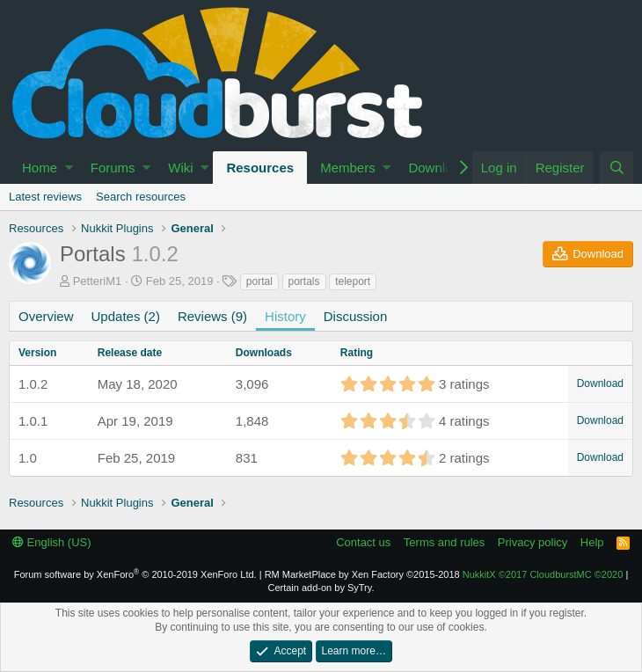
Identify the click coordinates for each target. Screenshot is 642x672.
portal (259, 281)
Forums (113, 168)
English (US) (52, 542)
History (285, 316)
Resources (260, 168)
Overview (46, 316)
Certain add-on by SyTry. (321, 588)
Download (438, 168)
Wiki (180, 168)
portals (304, 281)
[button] (69, 168)
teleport (353, 281)
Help (592, 542)
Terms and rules (444, 542)
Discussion (356, 316)
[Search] (616, 168)
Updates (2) (126, 316)
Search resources (141, 197)
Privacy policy (533, 542)
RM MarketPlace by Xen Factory (362, 574)
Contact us (363, 542)
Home (40, 168)
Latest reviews (45, 197)
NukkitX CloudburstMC (543, 574)
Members (348, 168)
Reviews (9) (212, 316)
